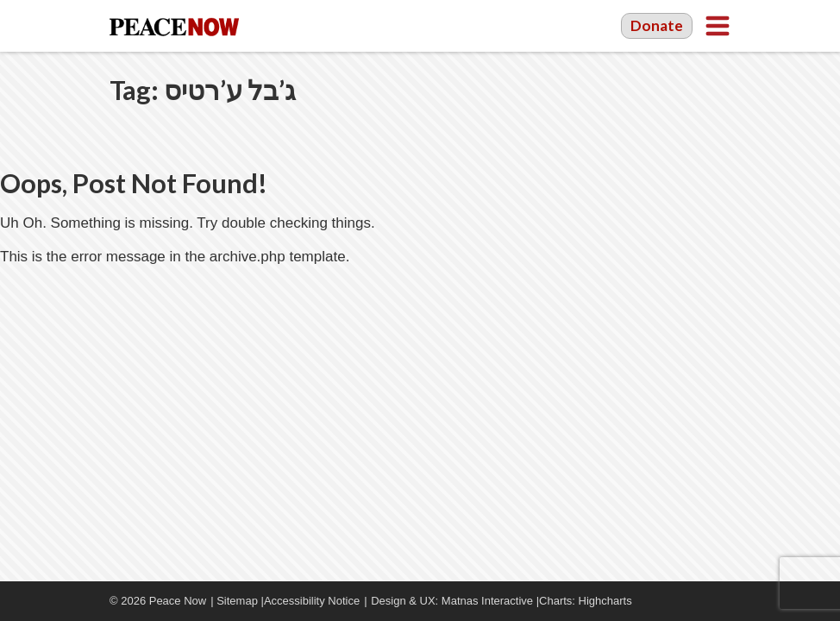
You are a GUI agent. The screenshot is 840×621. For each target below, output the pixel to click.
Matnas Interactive (487, 601)
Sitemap (237, 601)
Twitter (722, 601)
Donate (657, 25)
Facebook (670, 601)
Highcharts (605, 601)
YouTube (696, 601)
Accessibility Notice (312, 601)
